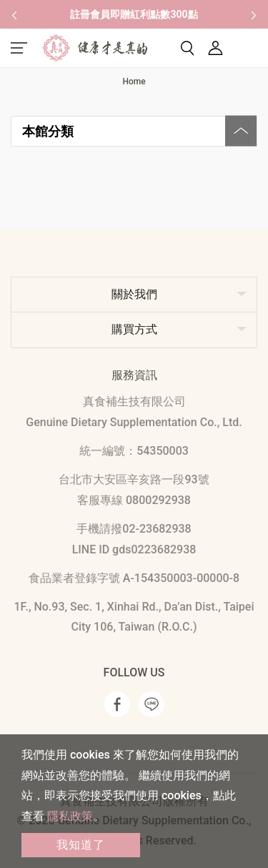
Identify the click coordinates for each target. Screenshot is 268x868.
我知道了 (81, 845)
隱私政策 (70, 816)
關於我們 (134, 294)
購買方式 (134, 329)
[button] (14, 14)
